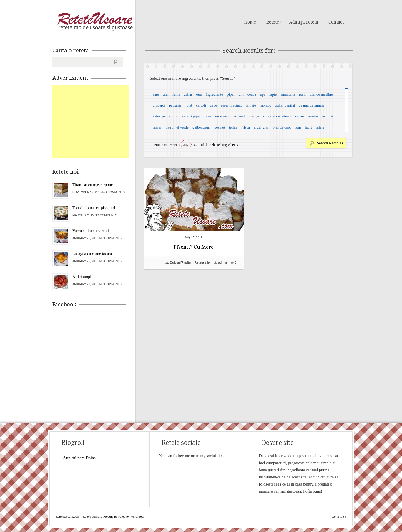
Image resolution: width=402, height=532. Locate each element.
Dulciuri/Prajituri (181, 262)
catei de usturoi (280, 116)
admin (222, 262)
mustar (313, 116)
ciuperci (159, 105)
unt (241, 94)
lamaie (251, 105)
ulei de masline (321, 94)
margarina (256, 116)
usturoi (328, 116)
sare (156, 94)
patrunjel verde (177, 127)
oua (199, 94)
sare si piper (191, 116)
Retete (273, 22)
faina (176, 94)
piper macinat (231, 105)
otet (189, 105)
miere (320, 127)
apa (263, 94)
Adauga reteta (304, 22)
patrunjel (176, 105)
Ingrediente (214, 94)
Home (250, 22)
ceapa (252, 94)
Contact (336, 22)
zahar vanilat (285, 105)
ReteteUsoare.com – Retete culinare (95, 21)
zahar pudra (162, 116)
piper (231, 94)
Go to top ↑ (339, 516)
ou (176, 116)
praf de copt (282, 127)
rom (298, 127)
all (196, 144)
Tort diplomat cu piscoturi (94, 208)
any (186, 145)
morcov (266, 105)
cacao (300, 116)
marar (157, 127)
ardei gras (261, 127)
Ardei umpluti (84, 277)
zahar (188, 94)
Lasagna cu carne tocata (92, 254)
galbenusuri (201, 127)
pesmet (220, 127)
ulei (166, 94)
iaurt (308, 127)
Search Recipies (330, 143)
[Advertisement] (97, 122)
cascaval (238, 116)
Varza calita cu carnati (91, 231)
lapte (273, 94)
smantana (288, 94)
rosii (302, 94)
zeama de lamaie (312, 105)
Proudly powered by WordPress (124, 516)
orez (208, 116)
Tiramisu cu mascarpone (93, 185)
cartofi (201, 105)
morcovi (221, 116)
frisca (246, 127)
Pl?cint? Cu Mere (194, 247)
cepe (213, 105)
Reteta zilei (202, 262)
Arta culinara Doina (79, 458)
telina (233, 127)
